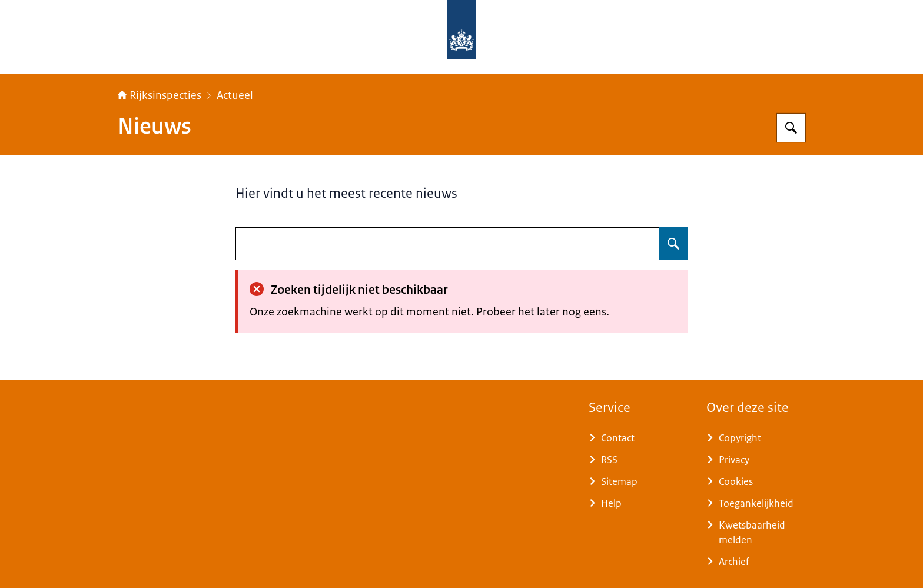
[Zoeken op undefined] (673, 244)
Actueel (235, 95)
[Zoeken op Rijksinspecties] (791, 128)
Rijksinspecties (160, 95)
